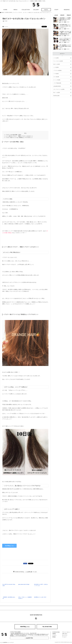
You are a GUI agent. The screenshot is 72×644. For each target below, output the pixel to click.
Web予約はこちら (9, 546)
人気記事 (56, 15)
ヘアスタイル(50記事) (57, 71)
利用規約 (54, 637)
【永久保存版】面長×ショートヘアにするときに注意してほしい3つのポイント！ (65, 26)
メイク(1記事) (56, 58)
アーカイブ (64, 637)
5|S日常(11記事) (56, 96)
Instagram (36, 619)
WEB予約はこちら (25, 627)
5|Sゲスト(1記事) (57, 64)
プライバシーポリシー (66, 632)
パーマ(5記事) (56, 74)
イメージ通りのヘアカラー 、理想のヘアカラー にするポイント (19, 136)
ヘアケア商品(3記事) (57, 83)
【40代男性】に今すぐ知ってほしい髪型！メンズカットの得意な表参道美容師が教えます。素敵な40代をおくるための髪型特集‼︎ (65, 34)
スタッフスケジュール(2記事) (59, 89)
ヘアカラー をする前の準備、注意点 (13, 135)
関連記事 (69, 15)
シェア (25, 562)
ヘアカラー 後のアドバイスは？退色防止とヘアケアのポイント (19, 137)
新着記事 (62, 15)
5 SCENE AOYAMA (56, 632)
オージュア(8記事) (57, 80)
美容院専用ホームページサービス (7, 642)
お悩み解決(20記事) (57, 86)
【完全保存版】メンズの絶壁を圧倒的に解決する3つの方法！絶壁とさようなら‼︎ (65, 19)
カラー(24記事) (56, 77)
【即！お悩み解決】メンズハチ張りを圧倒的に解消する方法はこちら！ (65, 46)
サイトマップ (65, 635)
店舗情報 (54, 634)
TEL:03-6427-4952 (47, 627)
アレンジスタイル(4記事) (58, 61)
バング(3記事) (56, 67)
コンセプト (54, 635)
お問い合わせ (65, 634)
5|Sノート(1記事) (57, 92)
